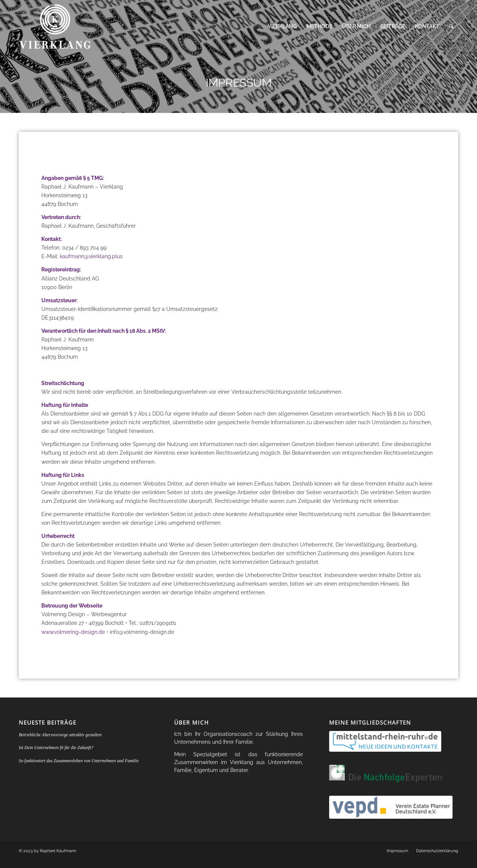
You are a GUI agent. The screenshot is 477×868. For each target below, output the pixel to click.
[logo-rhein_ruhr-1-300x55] (385, 741)
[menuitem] (282, 26)
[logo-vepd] (391, 807)
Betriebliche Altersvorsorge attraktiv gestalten (60, 735)
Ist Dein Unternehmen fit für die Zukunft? (56, 748)
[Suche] (451, 26)
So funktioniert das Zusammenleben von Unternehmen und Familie (79, 761)
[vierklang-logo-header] (57, 26)
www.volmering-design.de (73, 632)
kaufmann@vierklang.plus (91, 256)
